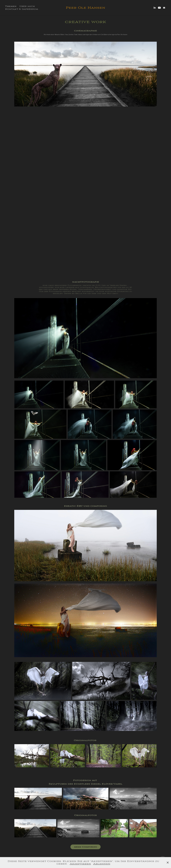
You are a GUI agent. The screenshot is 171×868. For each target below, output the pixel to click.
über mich (27, 6)
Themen (11, 6)
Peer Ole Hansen (85, 8)
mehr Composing (85, 847)
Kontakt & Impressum (22, 9)
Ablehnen (102, 864)
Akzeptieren (80, 864)
